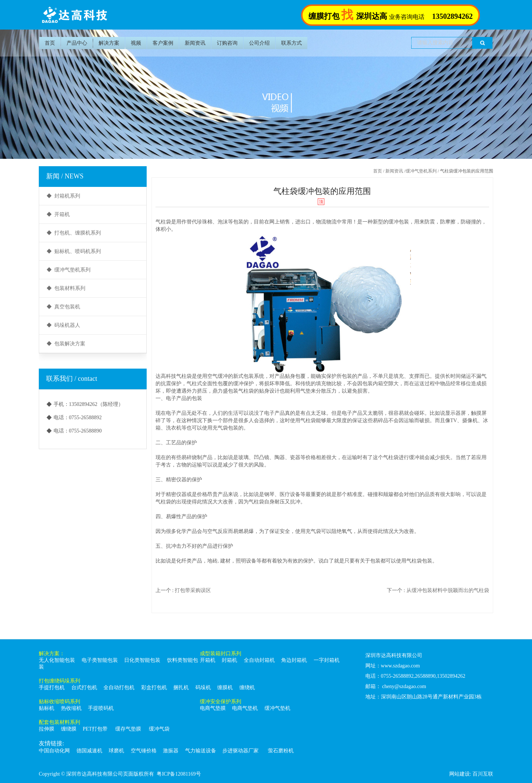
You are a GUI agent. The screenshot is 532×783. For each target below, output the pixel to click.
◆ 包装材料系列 (66, 288)
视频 (136, 43)
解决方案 (109, 43)
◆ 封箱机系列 (63, 196)
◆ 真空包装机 (63, 307)
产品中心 (77, 43)
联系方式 (291, 43)
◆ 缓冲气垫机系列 (69, 270)
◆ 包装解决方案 (66, 344)
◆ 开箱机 (58, 214)
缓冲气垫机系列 (421, 171)
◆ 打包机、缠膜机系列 (74, 233)
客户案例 (163, 43)
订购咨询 (227, 43)
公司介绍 (259, 43)
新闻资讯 (195, 43)
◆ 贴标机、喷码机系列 (74, 251)
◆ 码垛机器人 (63, 325)
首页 (50, 43)
